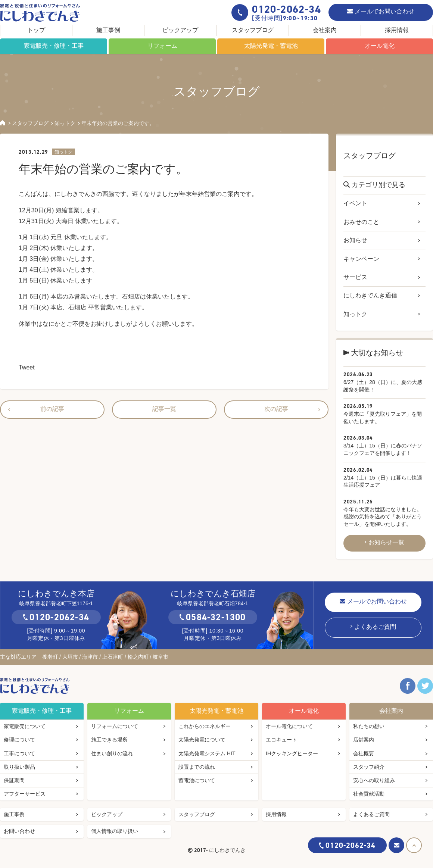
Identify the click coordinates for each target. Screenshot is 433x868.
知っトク (65, 123)
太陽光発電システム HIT (207, 753)
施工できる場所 (109, 740)
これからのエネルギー (205, 726)
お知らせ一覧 (386, 542)
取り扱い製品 (19, 767)
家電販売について (25, 726)
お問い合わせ (19, 831)
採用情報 (397, 30)
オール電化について (289, 726)
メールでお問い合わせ (384, 11)
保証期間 (14, 780)
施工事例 (108, 30)
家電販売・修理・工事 (54, 46)
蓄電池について (197, 780)
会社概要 (364, 753)
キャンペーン (361, 259)
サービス (355, 277)
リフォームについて (115, 726)
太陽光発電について (202, 740)
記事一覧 (164, 409)
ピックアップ (180, 30)
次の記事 (276, 409)
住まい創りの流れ (112, 753)
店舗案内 (364, 740)
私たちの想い (369, 726)
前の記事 (52, 409)
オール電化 (380, 46)
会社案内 (325, 30)
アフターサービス (25, 794)
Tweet (27, 367)
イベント (355, 203)
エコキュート (281, 740)
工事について (19, 753)
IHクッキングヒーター (292, 753)
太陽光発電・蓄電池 (271, 46)
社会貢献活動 (369, 794)
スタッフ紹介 (369, 767)
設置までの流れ (197, 767)
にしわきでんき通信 (370, 295)
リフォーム (162, 46)
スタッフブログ (253, 30)
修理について (19, 740)
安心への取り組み (374, 780)
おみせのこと (361, 222)
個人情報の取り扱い (115, 831)
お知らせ (355, 240)
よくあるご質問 (375, 627)
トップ (36, 30)
